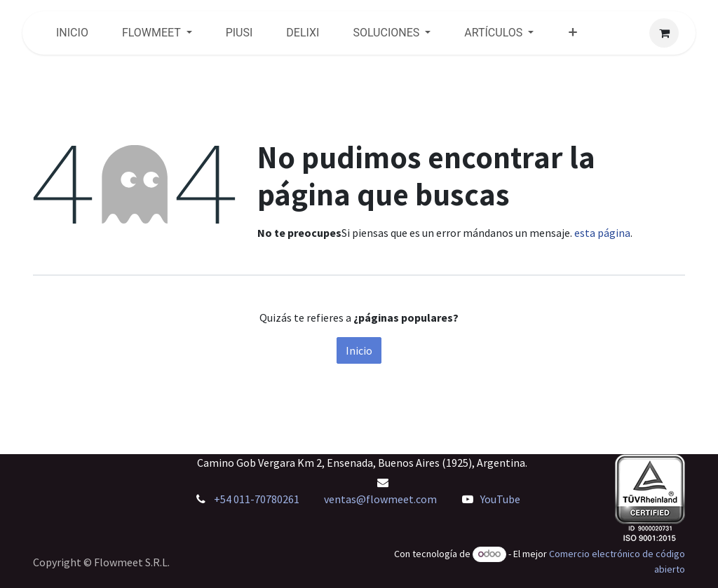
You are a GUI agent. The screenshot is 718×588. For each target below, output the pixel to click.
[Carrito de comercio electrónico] (664, 33)
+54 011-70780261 (258, 499)
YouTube (500, 499)
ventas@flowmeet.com (380, 499)
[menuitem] (72, 33)
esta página (602, 233)
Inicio (359, 350)
